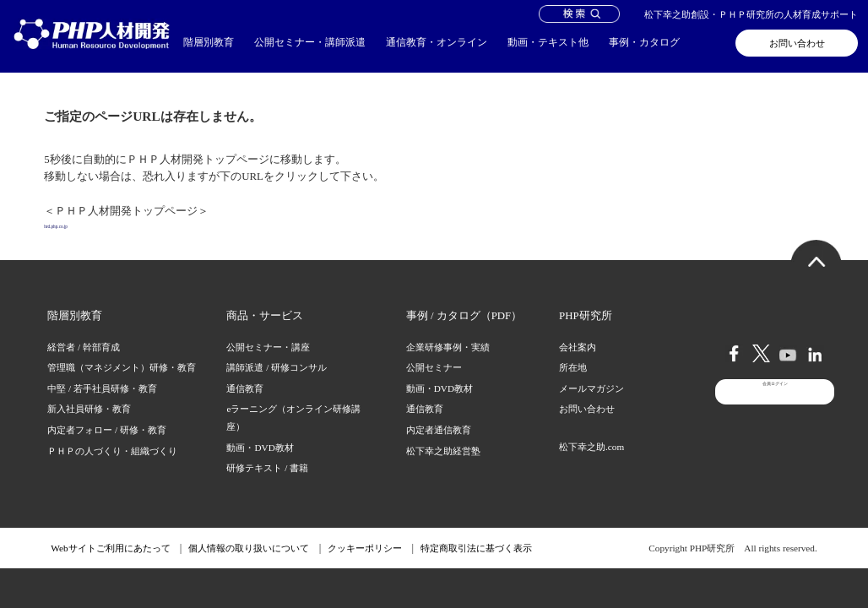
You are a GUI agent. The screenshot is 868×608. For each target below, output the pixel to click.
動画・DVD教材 (260, 465)
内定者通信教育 (439, 448)
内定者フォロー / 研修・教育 (107, 448)
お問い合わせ (797, 43)
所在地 (573, 386)
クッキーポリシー (365, 567)
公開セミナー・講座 (268, 365)
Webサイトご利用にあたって (110, 567)
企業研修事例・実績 (448, 365)
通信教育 (245, 407)
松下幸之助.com (591, 465)
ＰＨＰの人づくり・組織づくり (112, 469)
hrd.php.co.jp (73, 236)
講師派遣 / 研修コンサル (277, 386)
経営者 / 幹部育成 (84, 365)
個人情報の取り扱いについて (249, 567)
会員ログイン (775, 434)
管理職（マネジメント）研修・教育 (122, 386)
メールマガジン (591, 407)
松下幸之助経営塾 (443, 469)
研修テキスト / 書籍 (267, 486)
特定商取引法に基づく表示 (476, 567)
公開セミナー (434, 386)
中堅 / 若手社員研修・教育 (102, 407)
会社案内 (578, 365)
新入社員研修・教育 (89, 427)
